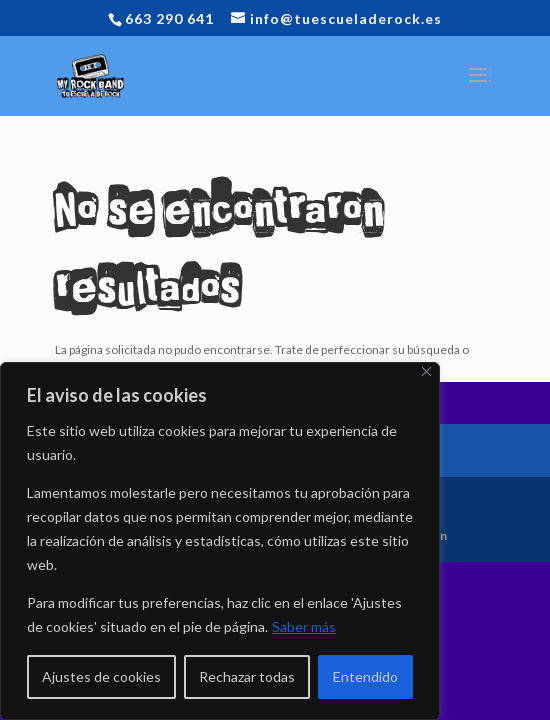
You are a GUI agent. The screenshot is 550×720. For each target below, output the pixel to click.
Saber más (304, 626)
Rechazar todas (247, 676)
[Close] (426, 371)
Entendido (365, 676)
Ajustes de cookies (101, 676)
